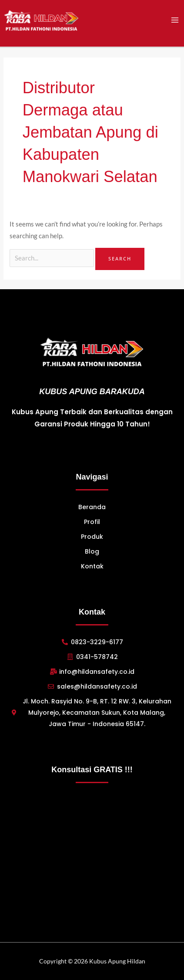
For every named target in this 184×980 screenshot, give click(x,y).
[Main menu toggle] (175, 20)
